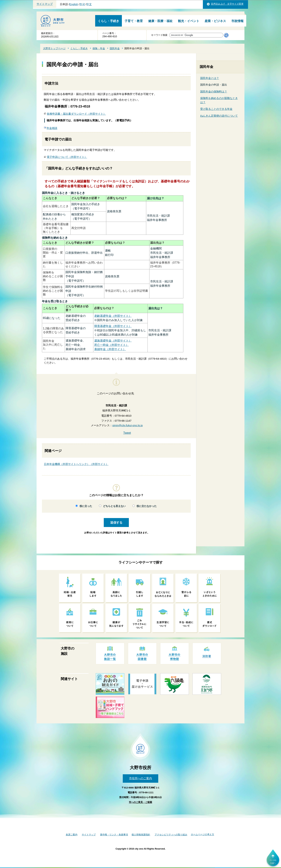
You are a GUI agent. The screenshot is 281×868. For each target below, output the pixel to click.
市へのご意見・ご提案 (140, 802)
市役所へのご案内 (140, 778)
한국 (82, 4)
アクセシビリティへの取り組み (171, 835)
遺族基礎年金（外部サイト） (113, 341)
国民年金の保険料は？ (214, 91)
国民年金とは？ (210, 78)
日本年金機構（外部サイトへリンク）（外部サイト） (76, 464)
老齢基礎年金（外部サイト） (113, 316)
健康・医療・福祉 (160, 21)
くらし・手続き (109, 21)
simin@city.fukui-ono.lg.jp (128, 425)
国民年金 (115, 48)
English (74, 4)
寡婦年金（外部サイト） (110, 349)
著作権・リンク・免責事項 (114, 835)
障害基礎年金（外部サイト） (113, 326)
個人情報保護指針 (141, 835)
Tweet (127, 433)
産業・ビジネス (215, 21)
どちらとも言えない (114, 506)
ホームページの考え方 (203, 834)
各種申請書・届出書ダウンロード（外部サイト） (76, 114)
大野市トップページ (54, 48)
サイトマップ (45, 4)
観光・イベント (189, 21)
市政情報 (237, 21)
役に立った (86, 506)
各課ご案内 (72, 835)
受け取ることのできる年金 (216, 109)
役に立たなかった (147, 506)
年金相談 (52, 128)
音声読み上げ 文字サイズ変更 (227, 4)
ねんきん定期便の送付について (219, 116)
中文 (89, 4)
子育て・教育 (134, 21)
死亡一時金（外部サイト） (111, 345)
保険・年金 (99, 48)
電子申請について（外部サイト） (67, 157)
